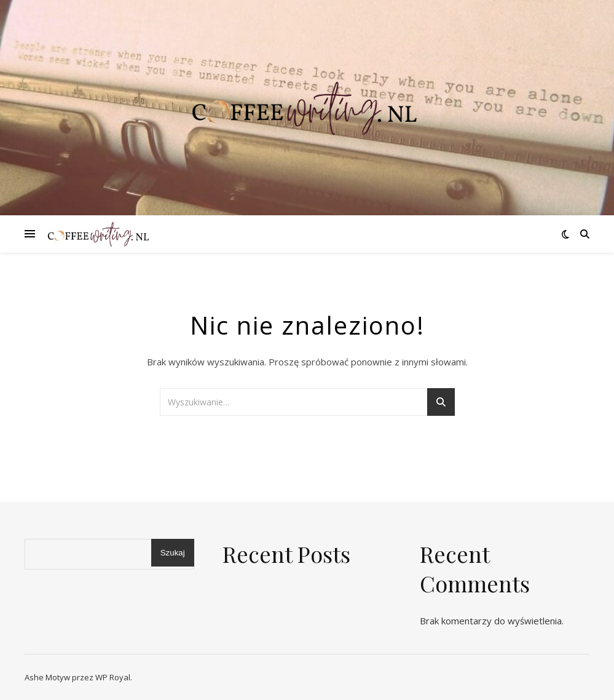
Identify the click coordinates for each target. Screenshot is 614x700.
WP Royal (113, 677)
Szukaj (173, 553)
